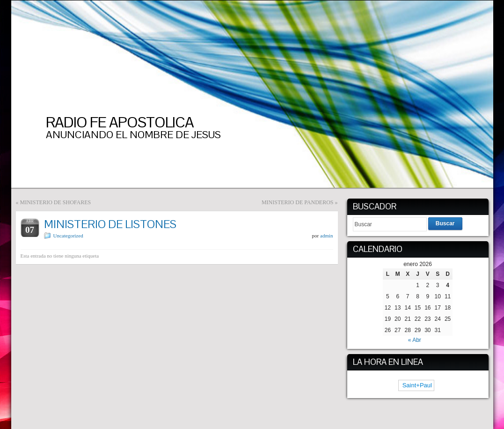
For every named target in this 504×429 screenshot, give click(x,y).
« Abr (415, 340)
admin (327, 236)
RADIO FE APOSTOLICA (120, 122)
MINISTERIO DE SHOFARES (56, 202)
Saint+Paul (416, 385)
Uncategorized (68, 236)
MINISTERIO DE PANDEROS (298, 202)
